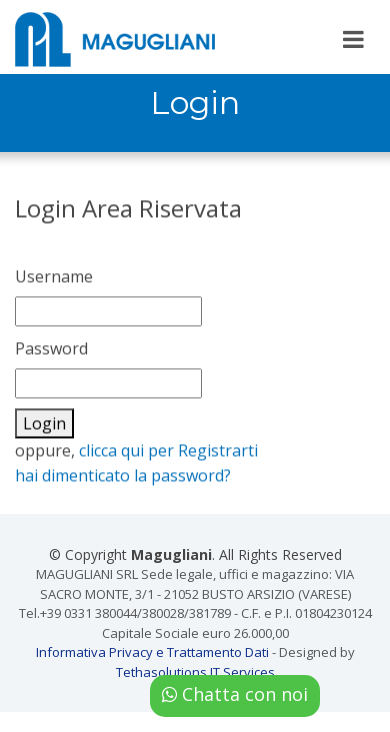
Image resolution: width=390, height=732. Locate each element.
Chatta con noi (235, 694)
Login (44, 428)
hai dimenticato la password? (123, 480)
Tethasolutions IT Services (195, 672)
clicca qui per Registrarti (168, 455)
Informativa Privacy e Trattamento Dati (152, 652)
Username (54, 281)
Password (51, 353)
